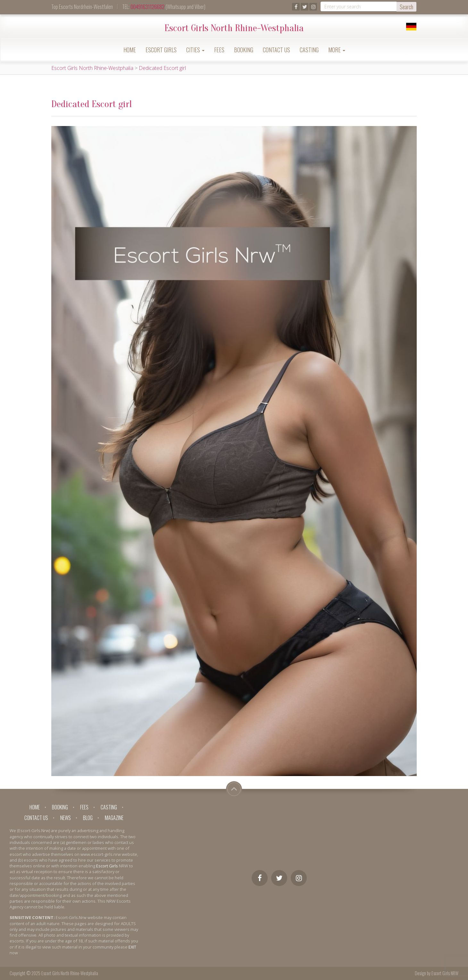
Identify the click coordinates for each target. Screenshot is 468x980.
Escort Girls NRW (445, 973)
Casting (309, 50)
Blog (88, 818)
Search (406, 7)
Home (130, 50)
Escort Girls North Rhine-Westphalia (234, 28)
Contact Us (276, 50)
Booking (244, 50)
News (66, 818)
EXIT (132, 947)
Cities (195, 50)
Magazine (114, 818)
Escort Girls (161, 50)
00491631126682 (147, 7)
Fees (219, 50)
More (337, 50)
